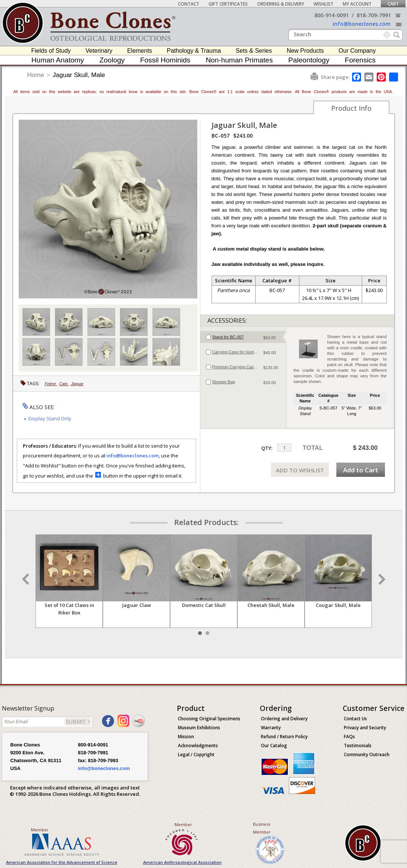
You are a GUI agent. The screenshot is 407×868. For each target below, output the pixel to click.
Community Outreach (367, 754)
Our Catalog (274, 746)
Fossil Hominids (165, 60)
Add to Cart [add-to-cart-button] (361, 470)
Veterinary (99, 51)
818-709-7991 (374, 15)
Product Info (351, 108)
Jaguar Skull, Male (79, 75)
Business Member (262, 828)
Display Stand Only (50, 418)
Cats (64, 384)
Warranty (271, 728)
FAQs (349, 737)
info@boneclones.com (362, 24)
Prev (27, 579)
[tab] (243, 337)
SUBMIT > (78, 722)
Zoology (112, 60)
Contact (189, 4)
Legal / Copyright (196, 754)
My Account (357, 4)
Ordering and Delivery (284, 719)
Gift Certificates (228, 4)
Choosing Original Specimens (209, 719)
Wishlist (323, 4)
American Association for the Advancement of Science (62, 862)
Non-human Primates (239, 60)
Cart (393, 4)
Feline (51, 384)
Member (40, 830)
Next (381, 579)
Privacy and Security (365, 728)
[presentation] (243, 337)
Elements (140, 51)
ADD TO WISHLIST (300, 470)
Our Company (357, 51)
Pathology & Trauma (194, 51)
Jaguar (77, 384)
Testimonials (358, 746)
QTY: (267, 448)
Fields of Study (51, 51)
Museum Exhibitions (199, 728)
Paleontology (309, 60)
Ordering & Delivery (281, 4)
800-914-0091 (332, 15)
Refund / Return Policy (284, 737)
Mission (186, 737)
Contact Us (355, 719)
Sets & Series (254, 51)
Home (36, 75)
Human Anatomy (58, 60)
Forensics (360, 60)
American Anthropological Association (182, 862)
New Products (305, 51)
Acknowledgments (198, 746)
